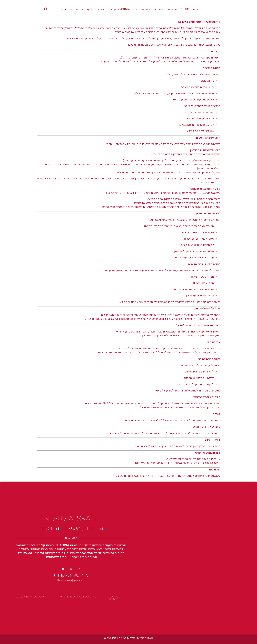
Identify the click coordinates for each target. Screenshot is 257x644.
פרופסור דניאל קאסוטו (94, 9)
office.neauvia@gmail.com (71, 580)
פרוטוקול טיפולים (142, 9)
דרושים (62, 9)
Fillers (185, 9)
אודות (196, 9)
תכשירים (172, 9)
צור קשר (74, 9)
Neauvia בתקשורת (119, 9)
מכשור (160, 9)
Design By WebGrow (30, 597)
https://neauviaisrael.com (96, 28)
